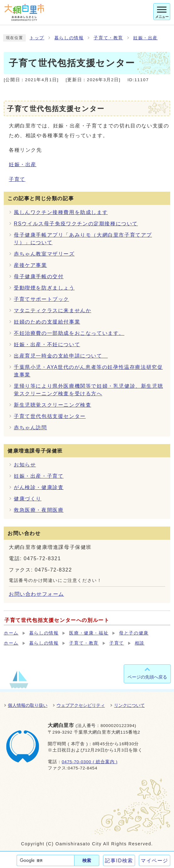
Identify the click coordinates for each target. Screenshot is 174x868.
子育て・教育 (108, 38)
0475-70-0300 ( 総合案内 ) (90, 762)
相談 (140, 643)
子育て (17, 179)
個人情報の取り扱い (28, 705)
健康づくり (28, 499)
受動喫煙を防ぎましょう (44, 288)
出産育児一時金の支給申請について (61, 356)
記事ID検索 (119, 861)
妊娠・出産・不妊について (47, 344)
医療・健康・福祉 (89, 633)
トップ (37, 38)
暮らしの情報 (69, 38)
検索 (87, 860)
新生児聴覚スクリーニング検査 (52, 405)
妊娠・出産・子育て (39, 476)
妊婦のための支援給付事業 (47, 322)
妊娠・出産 (145, 38)
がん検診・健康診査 (39, 487)
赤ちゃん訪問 (30, 428)
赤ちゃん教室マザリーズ (44, 254)
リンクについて (129, 705)
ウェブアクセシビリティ (81, 705)
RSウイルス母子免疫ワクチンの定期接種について (76, 224)
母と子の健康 (134, 633)
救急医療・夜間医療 (39, 510)
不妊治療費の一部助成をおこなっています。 (69, 333)
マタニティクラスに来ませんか (52, 310)
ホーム (11, 633)
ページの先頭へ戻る (147, 677)
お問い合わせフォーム (36, 594)
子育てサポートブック (41, 299)
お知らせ (25, 465)
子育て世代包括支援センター (50, 416)
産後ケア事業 (30, 265)
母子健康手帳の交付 (39, 276)
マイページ (155, 861)
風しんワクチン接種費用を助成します (61, 212)
